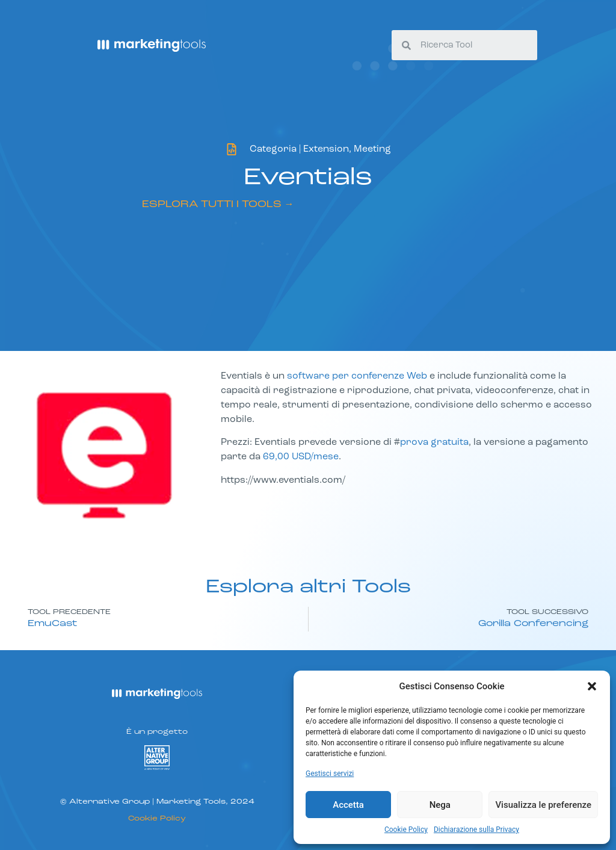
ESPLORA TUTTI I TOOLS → (218, 205)
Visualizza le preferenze (543, 805)
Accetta (348, 805)
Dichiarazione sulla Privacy (476, 830)
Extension (326, 149)
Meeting (372, 149)
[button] (592, 686)
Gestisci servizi (330, 774)
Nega (440, 805)
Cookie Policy (406, 830)
